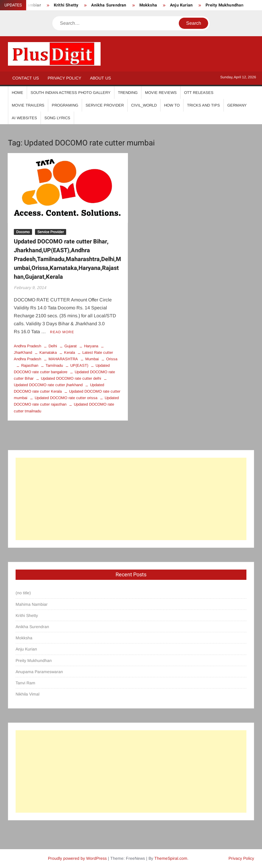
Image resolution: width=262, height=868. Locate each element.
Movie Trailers (28, 105)
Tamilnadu (54, 365)
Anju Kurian (181, 5)
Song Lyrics (57, 118)
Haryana (91, 346)
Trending (128, 93)
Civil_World (144, 105)
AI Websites (24, 118)
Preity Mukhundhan (225, 5)
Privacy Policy (64, 78)
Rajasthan (30, 365)
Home (17, 93)
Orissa (112, 359)
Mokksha (148, 5)
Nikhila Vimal (27, 694)
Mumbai (92, 359)
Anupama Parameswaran (39, 672)
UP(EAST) (79, 365)
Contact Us (26, 78)
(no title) (23, 593)
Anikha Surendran (109, 5)
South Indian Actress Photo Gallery (71, 93)
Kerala (70, 352)
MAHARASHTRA (63, 359)
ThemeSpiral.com (171, 858)
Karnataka (48, 352)
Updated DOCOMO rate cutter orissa (66, 398)
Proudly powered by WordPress (77, 858)
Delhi (53, 346)
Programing (65, 105)
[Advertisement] (131, 499)
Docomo (23, 232)
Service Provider (105, 105)
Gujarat (71, 346)
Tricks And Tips (203, 105)
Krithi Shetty (66, 5)
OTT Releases (199, 93)
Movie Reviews (161, 93)
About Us (100, 78)
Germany (237, 105)
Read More (62, 332)
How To (172, 105)
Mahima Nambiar (32, 604)
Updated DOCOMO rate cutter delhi (71, 378)
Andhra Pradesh (27, 346)
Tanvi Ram (25, 683)
